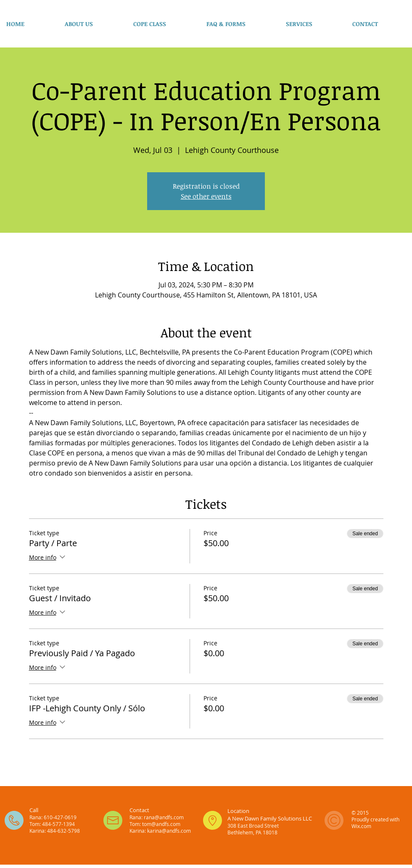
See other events (206, 196)
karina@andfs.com (169, 831)
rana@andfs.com (164, 817)
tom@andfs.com (161, 824)
